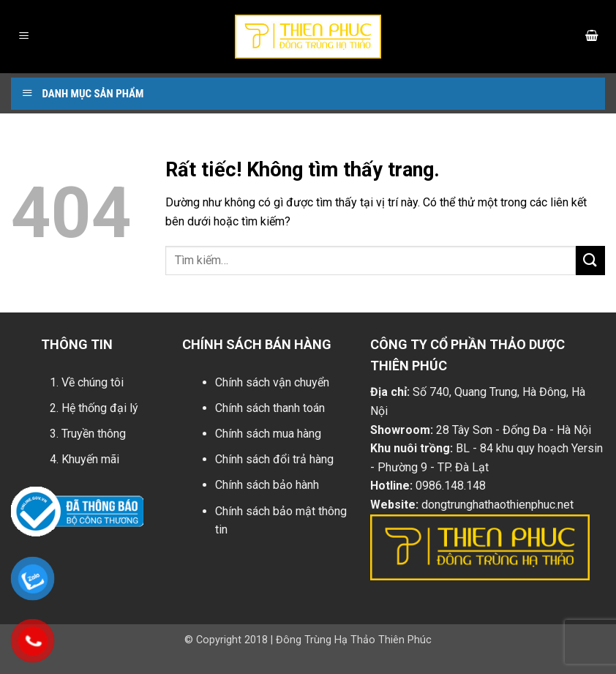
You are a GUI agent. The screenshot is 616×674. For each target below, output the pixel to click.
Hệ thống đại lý (100, 408)
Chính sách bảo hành (267, 485)
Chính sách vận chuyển (272, 382)
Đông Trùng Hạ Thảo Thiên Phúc (354, 640)
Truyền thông (94, 434)
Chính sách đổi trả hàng (274, 459)
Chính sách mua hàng (268, 434)
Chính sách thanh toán (270, 408)
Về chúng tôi (93, 382)
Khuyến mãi (90, 459)
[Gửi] (590, 260)
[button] (24, 37)
